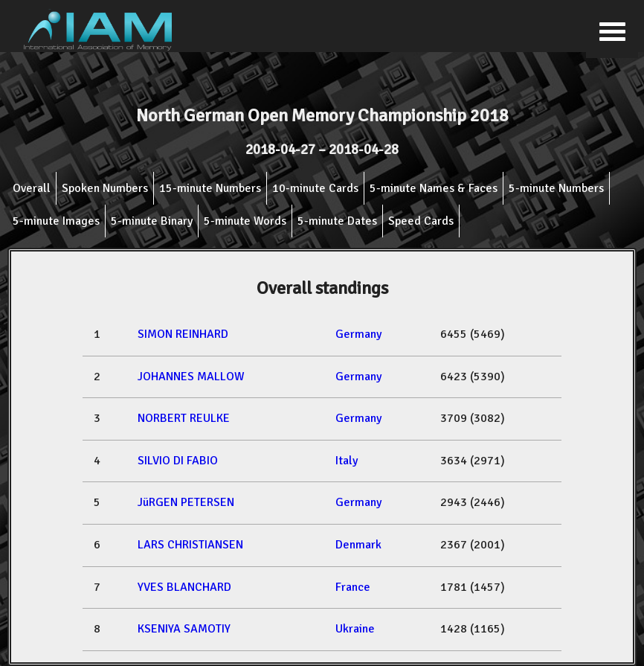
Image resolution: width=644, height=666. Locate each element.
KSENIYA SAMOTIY (184, 629)
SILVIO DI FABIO (178, 461)
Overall (32, 188)
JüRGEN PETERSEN (186, 502)
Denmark (358, 545)
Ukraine (355, 629)
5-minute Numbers (556, 188)
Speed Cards (421, 221)
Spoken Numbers (105, 188)
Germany (358, 334)
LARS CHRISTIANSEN (190, 545)
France (353, 587)
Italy (347, 461)
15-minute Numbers (210, 188)
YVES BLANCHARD (184, 587)
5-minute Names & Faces (434, 188)
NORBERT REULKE (184, 418)
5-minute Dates (337, 221)
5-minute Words (245, 221)
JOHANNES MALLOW (191, 377)
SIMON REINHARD (183, 334)
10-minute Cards (315, 188)
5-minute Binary (152, 221)
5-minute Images (56, 221)
